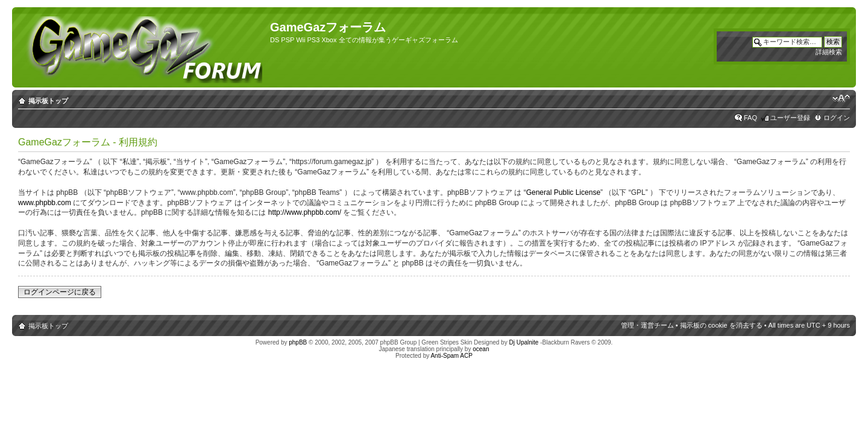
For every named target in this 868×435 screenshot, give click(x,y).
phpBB (298, 342)
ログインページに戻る (60, 292)
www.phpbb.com (45, 203)
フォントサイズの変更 (841, 98)
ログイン (837, 118)
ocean (481, 349)
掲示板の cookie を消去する (721, 325)
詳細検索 (829, 52)
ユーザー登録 (790, 118)
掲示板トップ (48, 101)
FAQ (750, 118)
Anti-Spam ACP (451, 356)
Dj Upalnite (524, 342)
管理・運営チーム (647, 325)
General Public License (563, 192)
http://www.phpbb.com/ (305, 212)
